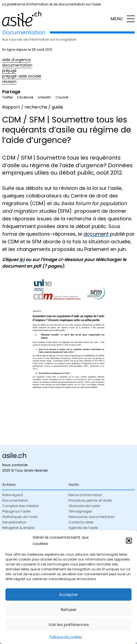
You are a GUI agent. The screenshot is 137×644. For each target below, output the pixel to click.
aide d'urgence (16, 60)
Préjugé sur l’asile (16, 511)
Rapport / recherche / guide (33, 107)
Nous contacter (15, 465)
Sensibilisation (14, 522)
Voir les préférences (69, 624)
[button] (129, 541)
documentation (17, 65)
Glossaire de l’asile (84, 506)
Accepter (68, 594)
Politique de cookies (66, 637)
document (96, 234)
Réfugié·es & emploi (18, 528)
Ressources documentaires (91, 517)
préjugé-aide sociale (22, 76)
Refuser (69, 609)
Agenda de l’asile (83, 528)
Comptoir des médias (21, 506)
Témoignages (80, 511)
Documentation (15, 500)
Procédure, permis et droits (90, 500)
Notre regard (13, 495)
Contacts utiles (81, 522)
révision (9, 82)
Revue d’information (85, 495)
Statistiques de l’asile (20, 517)
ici (22, 260)
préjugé (9, 71)
